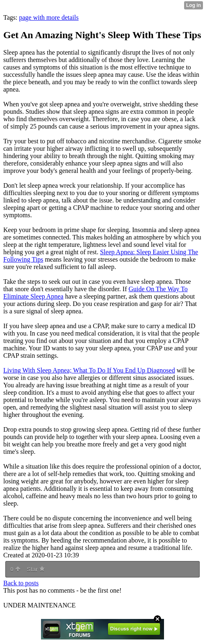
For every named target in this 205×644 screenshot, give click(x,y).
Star (36, 569)
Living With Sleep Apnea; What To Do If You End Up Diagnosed (89, 370)
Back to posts (21, 583)
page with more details (49, 17)
